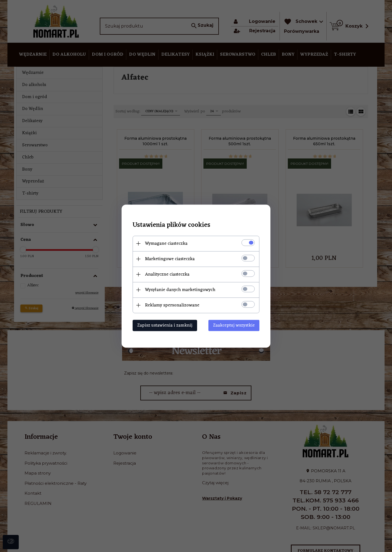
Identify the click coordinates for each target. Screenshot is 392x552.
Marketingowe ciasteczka (170, 259)
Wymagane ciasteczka (166, 243)
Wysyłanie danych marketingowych (180, 290)
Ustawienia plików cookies (171, 225)
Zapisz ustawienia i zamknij (165, 325)
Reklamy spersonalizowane (172, 305)
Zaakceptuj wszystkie (234, 325)
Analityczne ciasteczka (167, 274)
